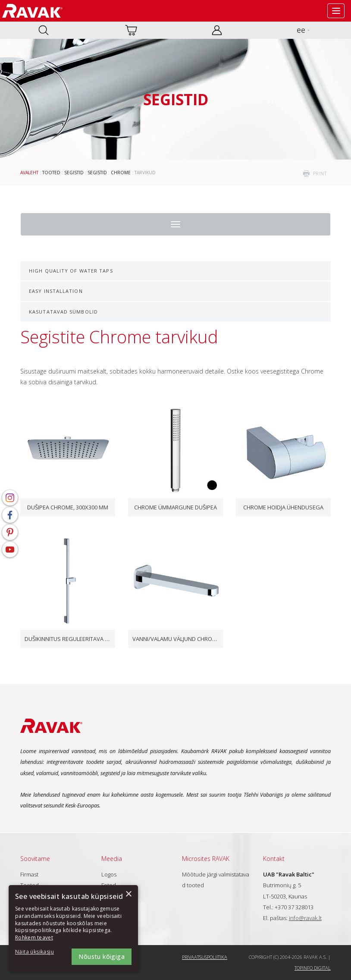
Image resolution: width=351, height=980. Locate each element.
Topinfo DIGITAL (313, 968)
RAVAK (32, 11)
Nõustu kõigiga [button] (102, 956)
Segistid (74, 173)
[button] (39, 952)
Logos (109, 874)
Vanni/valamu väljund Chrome (175, 639)
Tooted (51, 173)
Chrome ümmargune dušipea (175, 507)
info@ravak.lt (305, 918)
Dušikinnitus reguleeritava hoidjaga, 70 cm (68, 639)
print (320, 173)
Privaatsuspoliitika (205, 957)
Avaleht (29, 173)
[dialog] (73, 928)
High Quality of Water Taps (71, 271)
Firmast (29, 874)
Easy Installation (56, 291)
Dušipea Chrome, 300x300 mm (68, 507)
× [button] (128, 894)
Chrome (121, 173)
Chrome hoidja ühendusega (283, 507)
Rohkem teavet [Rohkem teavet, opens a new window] (34, 938)
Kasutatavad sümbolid (63, 312)
